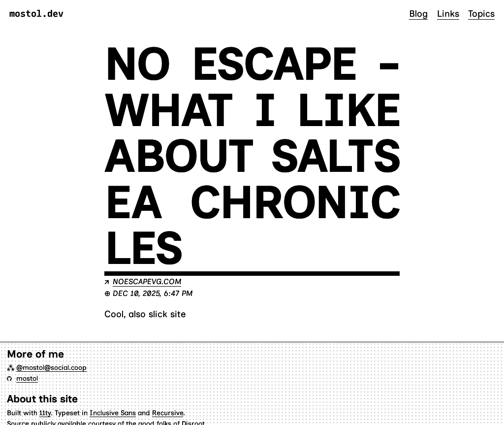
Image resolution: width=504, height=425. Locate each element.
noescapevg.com (147, 281)
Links (448, 14)
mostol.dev (36, 14)
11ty (45, 413)
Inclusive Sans (113, 413)
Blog (418, 14)
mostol (27, 378)
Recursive (168, 413)
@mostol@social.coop (51, 367)
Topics (481, 14)
